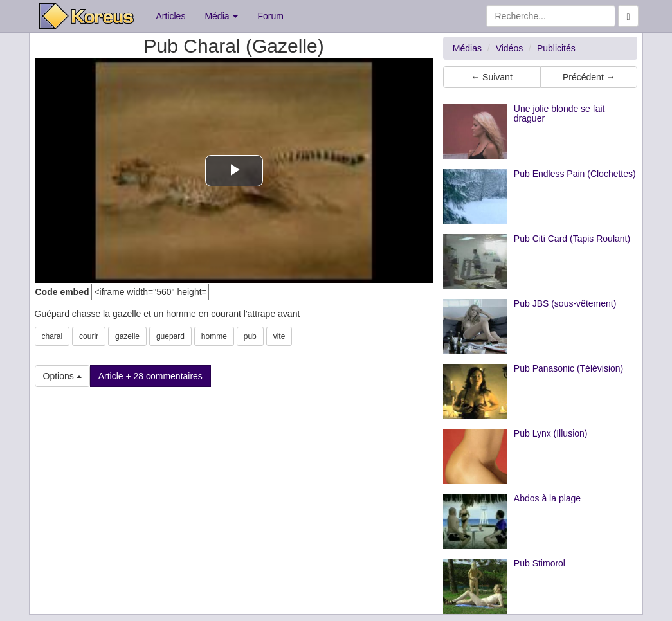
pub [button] (250, 336)
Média (221, 16)
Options (62, 376)
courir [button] (89, 336)
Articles (171, 16)
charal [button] (52, 336)
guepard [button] (170, 336)
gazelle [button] (127, 336)
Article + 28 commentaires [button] (150, 376)
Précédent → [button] (589, 77)
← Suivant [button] (492, 77)
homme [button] (214, 336)
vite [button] (279, 336)
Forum (270, 16)
